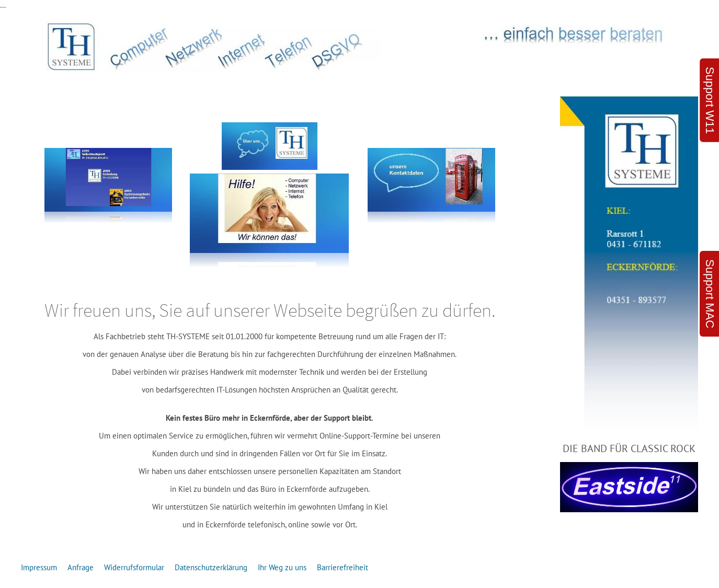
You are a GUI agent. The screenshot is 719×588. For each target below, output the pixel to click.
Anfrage (81, 567)
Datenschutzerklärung (211, 567)
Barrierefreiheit (343, 567)
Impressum (39, 567)
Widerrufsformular (134, 567)
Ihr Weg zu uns (282, 567)
